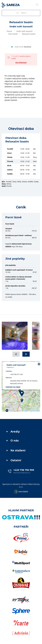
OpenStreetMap (35, 411)
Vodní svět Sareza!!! (25, 31)
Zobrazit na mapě (13, 387)
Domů (9, 31)
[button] (22, 393)
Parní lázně (13, 34)
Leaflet (25, 411)
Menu (21, 13)
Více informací (21, 63)
